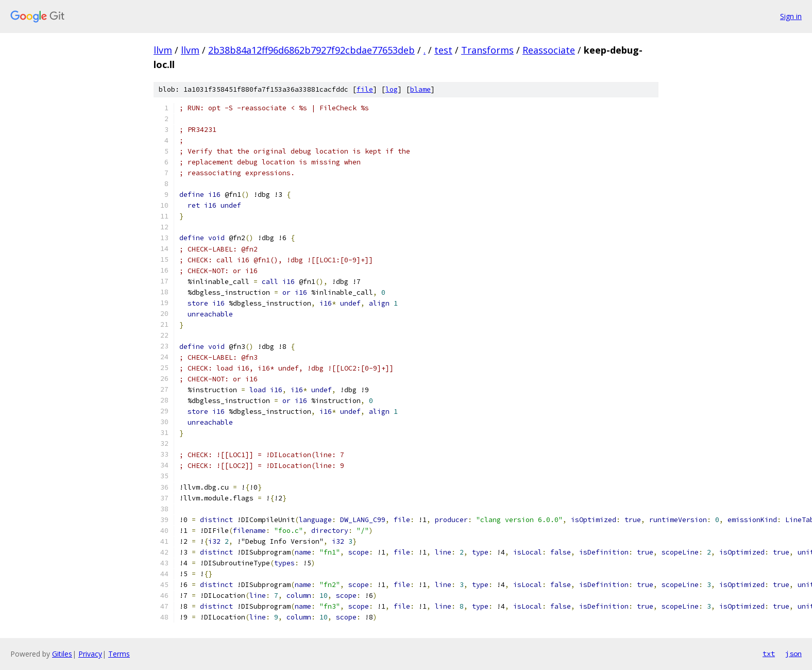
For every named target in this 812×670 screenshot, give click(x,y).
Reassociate (549, 50)
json (793, 654)
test (443, 50)
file (365, 89)
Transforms (487, 50)
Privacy (90, 654)
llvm (163, 50)
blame (420, 89)
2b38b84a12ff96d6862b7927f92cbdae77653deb (311, 50)
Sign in (791, 16)
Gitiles (62, 654)
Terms (119, 654)
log (392, 89)
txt (769, 654)
